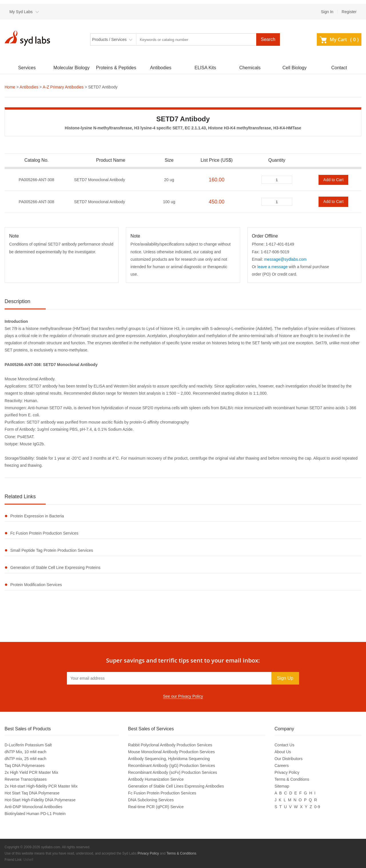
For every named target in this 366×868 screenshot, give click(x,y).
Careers (282, 766)
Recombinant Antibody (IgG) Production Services (172, 766)
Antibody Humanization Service (156, 779)
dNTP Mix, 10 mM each (25, 752)
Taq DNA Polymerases (25, 766)
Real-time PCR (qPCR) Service (156, 807)
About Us (283, 752)
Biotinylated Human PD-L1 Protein (35, 814)
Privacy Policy (287, 772)
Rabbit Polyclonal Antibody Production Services (170, 745)
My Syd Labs (21, 12)
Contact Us (284, 745)
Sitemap (282, 786)
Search (268, 39)
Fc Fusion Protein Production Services (44, 533)
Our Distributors (289, 759)
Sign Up (285, 678)
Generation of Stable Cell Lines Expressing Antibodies (176, 786)
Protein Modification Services (36, 585)
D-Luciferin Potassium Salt (28, 745)
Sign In (327, 12)
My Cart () (339, 39)
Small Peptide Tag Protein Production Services (52, 550)
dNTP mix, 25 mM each (25, 759)
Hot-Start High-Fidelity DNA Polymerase (40, 800)
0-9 (317, 807)
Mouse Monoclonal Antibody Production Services (172, 752)
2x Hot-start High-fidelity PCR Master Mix (41, 786)
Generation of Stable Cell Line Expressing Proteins (55, 568)
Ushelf (28, 860)
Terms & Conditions (292, 779)
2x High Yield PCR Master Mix (31, 772)
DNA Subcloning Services (151, 800)
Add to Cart (334, 180)
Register (349, 12)
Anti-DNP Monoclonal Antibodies (33, 807)
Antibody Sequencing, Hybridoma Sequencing (169, 759)
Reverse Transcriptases (26, 779)
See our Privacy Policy (183, 696)
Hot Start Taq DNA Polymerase (32, 793)
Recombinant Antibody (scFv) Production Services (173, 772)
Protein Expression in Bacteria (37, 516)
